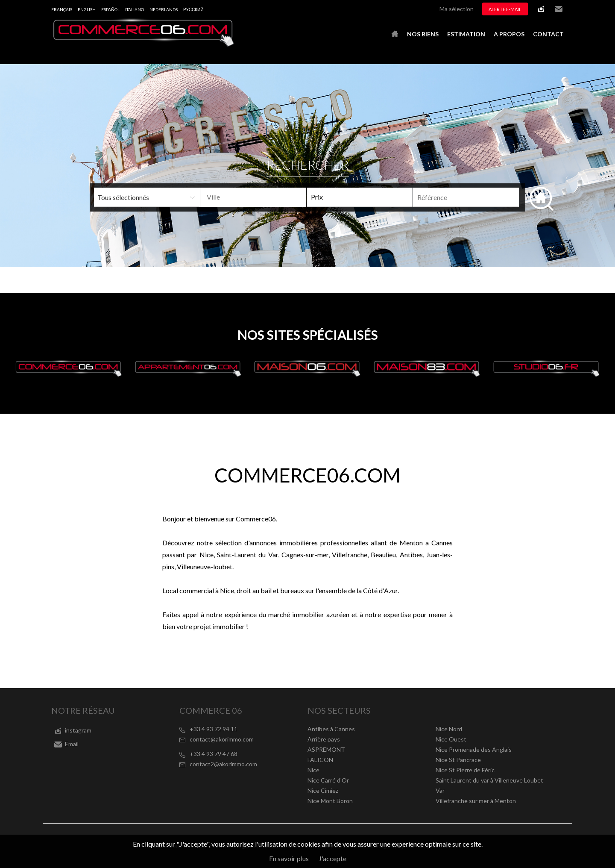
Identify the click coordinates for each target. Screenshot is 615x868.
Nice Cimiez (323, 790)
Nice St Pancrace (458, 760)
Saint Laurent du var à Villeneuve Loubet (489, 780)
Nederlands (164, 9)
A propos (509, 34)
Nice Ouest (451, 739)
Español (110, 9)
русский (193, 9)
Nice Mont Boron (330, 801)
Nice (313, 770)
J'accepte (332, 858)
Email (559, 9)
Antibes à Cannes (331, 729)
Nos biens (423, 34)
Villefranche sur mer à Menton (476, 801)
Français (62, 9)
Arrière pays (324, 739)
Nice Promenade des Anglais (474, 749)
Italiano (135, 9)
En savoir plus (289, 858)
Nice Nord (449, 729)
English (87, 9)
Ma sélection (457, 9)
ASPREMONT (326, 749)
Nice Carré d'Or (328, 780)
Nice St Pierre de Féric (465, 770)
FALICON (320, 760)
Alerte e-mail (505, 9)
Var (440, 790)
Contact (548, 34)
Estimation (466, 34)
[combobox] (253, 197)
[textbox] (267, 197)
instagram (541, 9)
